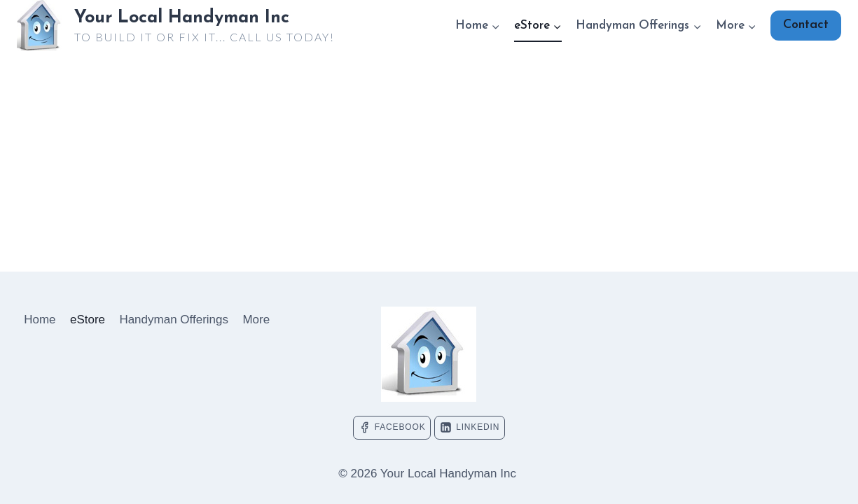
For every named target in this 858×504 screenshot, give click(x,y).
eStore (88, 320)
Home (40, 320)
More (256, 320)
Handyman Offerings (174, 320)
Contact (806, 25)
